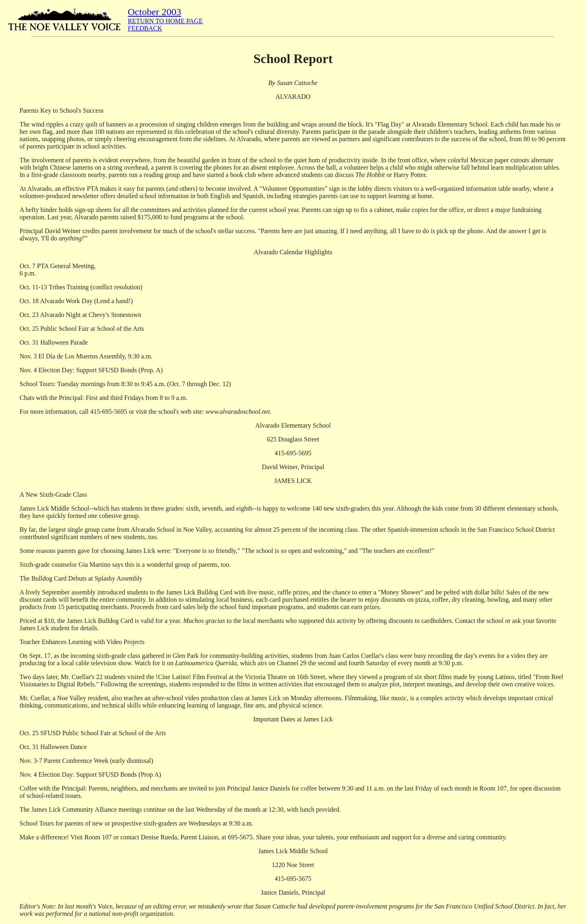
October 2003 (154, 12)
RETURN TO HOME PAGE (165, 21)
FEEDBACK (145, 28)
